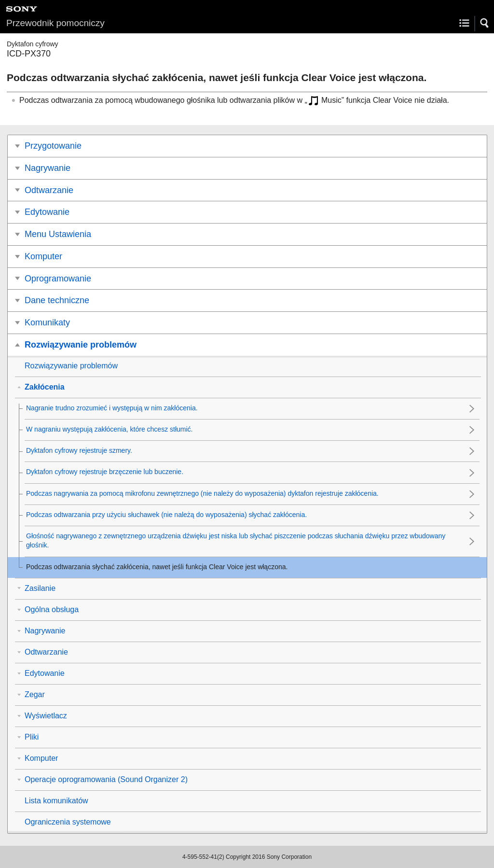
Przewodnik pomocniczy (55, 23)
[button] (485, 23)
